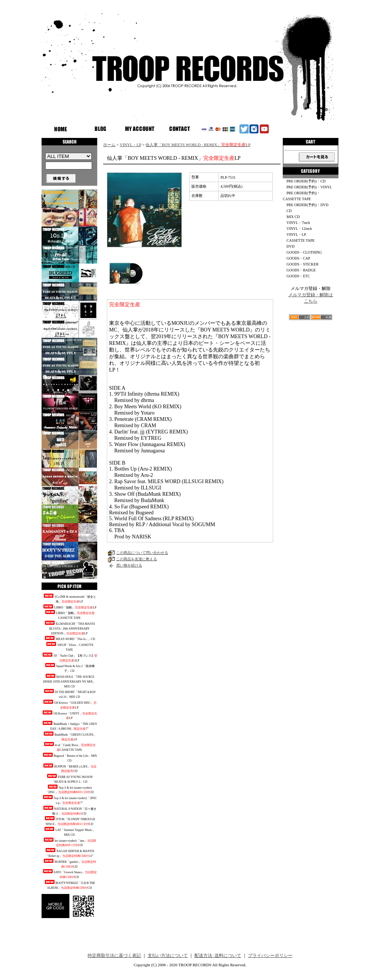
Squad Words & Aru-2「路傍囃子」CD (69, 668)
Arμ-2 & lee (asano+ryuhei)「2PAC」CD (70, 789)
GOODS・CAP (298, 258)
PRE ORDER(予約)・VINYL (309, 187)
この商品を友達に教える (137, 559)
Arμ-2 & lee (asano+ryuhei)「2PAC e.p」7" (69, 800)
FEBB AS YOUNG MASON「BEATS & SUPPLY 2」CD (69, 779)
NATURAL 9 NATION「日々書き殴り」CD (70, 811)
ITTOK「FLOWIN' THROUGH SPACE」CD (69, 821)
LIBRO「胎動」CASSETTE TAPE (69, 615)
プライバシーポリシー (270, 956)
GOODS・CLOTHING (304, 252)
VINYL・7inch (298, 223)
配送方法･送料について (218, 956)
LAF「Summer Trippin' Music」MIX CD (69, 832)
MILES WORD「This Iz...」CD (69, 638)
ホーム (109, 145)
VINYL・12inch (299, 229)
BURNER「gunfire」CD (69, 864)
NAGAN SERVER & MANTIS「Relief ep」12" (69, 853)
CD (289, 211)
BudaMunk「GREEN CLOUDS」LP (70, 736)
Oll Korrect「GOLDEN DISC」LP (69, 705)
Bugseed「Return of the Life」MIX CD (70, 758)
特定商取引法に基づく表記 (114, 956)
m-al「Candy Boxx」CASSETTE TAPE (70, 747)
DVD (291, 246)
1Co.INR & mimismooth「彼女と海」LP (69, 598)
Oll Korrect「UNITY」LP (69, 715)
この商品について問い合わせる (142, 553)
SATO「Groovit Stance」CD (69, 874)
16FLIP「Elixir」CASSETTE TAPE (69, 647)
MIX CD (293, 217)
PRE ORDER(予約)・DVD (307, 205)
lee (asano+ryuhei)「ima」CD (69, 842)
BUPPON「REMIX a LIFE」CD (69, 768)
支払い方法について (168, 956)
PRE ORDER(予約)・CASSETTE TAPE (302, 196)
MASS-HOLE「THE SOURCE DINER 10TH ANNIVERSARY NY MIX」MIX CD (69, 681)
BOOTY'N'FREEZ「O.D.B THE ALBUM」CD (70, 885)
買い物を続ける (129, 565)
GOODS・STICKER (302, 264)
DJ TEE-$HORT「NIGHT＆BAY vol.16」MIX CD (69, 694)
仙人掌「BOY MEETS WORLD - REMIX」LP (198, 145)
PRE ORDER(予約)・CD (306, 181)
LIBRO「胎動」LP (69, 607)
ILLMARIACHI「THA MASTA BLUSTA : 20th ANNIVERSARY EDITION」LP (69, 628)
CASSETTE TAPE (301, 240)
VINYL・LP (131, 145)
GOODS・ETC (298, 276)
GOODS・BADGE (301, 270)
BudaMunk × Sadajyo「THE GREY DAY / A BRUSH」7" (69, 726)
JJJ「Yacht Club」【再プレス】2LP (69, 657)
